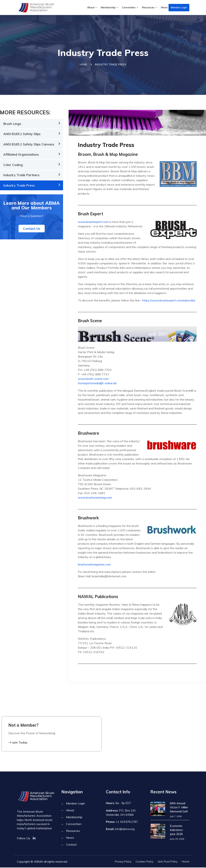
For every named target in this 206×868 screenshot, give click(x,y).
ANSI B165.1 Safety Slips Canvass (29, 145)
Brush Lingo (12, 124)
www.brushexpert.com (93, 222)
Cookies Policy (145, 862)
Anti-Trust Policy (168, 862)
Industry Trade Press (19, 186)
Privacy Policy (123, 862)
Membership (108, 7)
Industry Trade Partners (21, 176)
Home (83, 65)
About (91, 7)
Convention (129, 7)
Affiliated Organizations (21, 155)
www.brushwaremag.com (95, 498)
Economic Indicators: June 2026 (179, 830)
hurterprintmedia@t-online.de (97, 384)
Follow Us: (24, 839)
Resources (148, 7)
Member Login (179, 7)
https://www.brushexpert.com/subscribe (169, 301)
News (164, 7)
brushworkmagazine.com (94, 565)
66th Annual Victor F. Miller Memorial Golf (179, 808)
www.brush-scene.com (93, 379)
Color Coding (13, 165)
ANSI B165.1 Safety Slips (22, 135)
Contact (71, 845)
